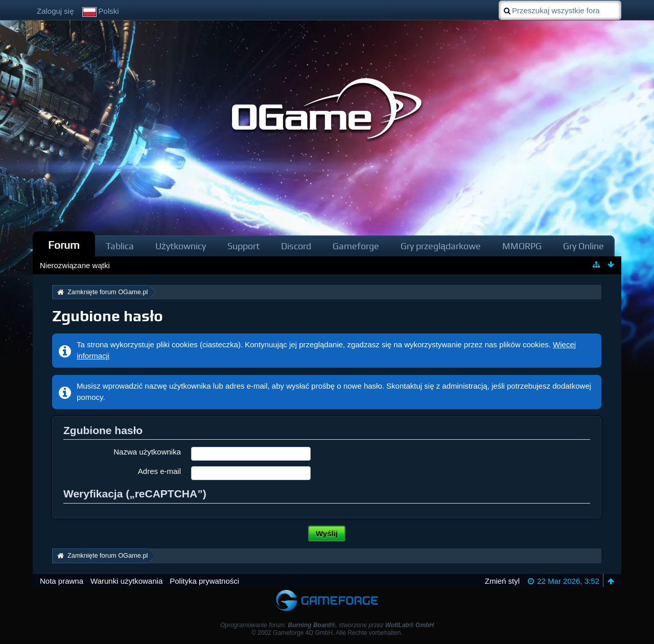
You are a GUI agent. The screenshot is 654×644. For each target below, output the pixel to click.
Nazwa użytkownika (147, 452)
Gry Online (583, 246)
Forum (64, 245)
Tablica (120, 246)
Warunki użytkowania (126, 581)
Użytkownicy (181, 246)
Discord (296, 246)
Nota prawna (62, 581)
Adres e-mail (159, 471)
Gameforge (356, 246)
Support (243, 246)
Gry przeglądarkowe (441, 246)
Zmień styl (502, 581)
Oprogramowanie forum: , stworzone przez (327, 625)
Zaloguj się (55, 11)
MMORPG (522, 246)
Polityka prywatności (204, 581)
